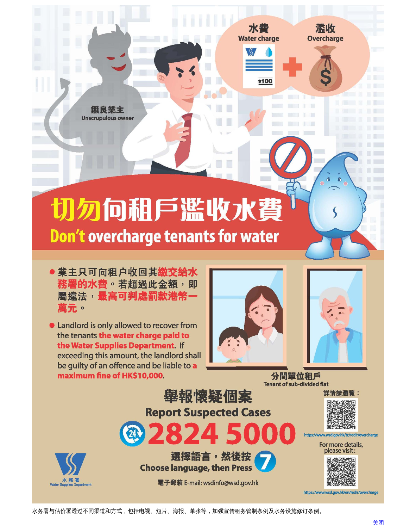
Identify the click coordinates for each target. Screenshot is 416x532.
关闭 (378, 523)
